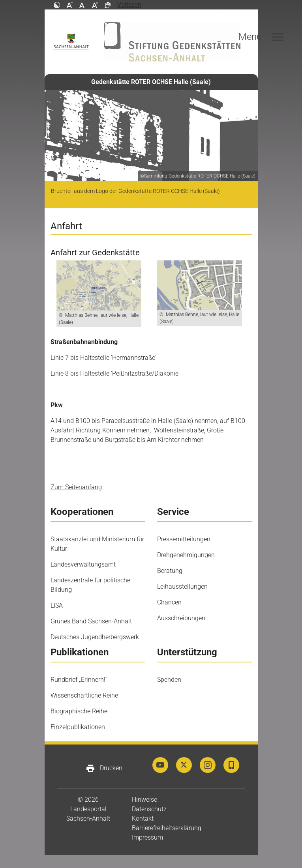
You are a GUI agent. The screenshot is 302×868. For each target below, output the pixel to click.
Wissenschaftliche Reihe (84, 695)
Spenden (169, 680)
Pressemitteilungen (184, 539)
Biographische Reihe (79, 711)
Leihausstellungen (182, 586)
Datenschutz (149, 809)
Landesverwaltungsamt (83, 564)
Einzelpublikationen (78, 727)
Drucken (104, 768)
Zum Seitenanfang (76, 487)
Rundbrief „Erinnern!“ (79, 680)
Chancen (169, 602)
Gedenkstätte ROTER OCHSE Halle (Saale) (151, 82)
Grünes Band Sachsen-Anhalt (91, 621)
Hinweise (144, 800)
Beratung (170, 571)
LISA (57, 605)
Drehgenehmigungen (186, 555)
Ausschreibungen (181, 618)
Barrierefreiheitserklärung (167, 828)
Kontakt (143, 818)
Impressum (147, 837)
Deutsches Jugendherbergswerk (95, 637)
